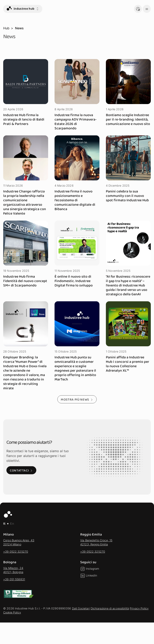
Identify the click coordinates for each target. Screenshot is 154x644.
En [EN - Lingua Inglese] (12, 524)
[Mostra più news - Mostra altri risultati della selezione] (77, 399)
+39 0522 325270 (16, 551)
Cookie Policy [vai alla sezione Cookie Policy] (12, 612)
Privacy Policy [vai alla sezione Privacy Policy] (139, 608)
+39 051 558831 (14, 579)
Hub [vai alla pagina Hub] (6, 28)
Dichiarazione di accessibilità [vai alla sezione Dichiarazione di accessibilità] (110, 608)
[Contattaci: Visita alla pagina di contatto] (21, 470)
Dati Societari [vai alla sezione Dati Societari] (81, 608)
